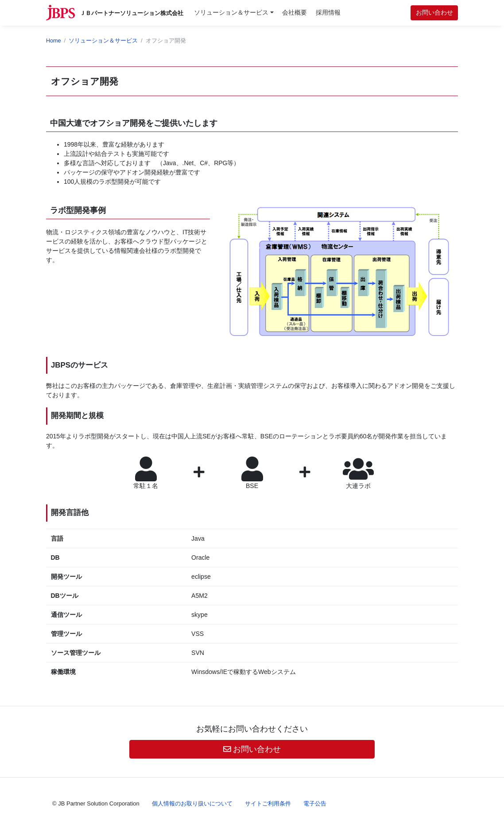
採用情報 (328, 12)
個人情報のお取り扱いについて (192, 803)
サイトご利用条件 (268, 803)
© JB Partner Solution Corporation (96, 803)
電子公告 (315, 803)
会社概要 (295, 12)
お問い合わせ (434, 12)
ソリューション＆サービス (231, 12)
